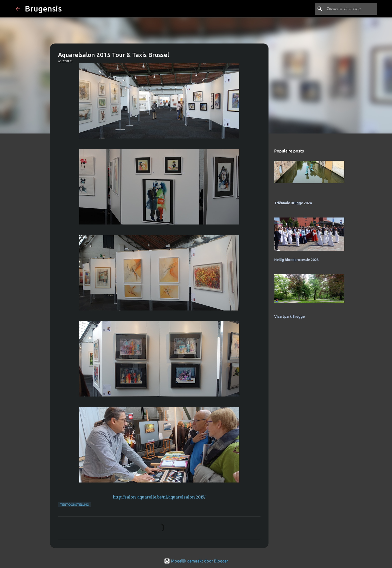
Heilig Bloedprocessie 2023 (296, 260)
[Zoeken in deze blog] (351, 9)
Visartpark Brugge (289, 316)
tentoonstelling (74, 505)
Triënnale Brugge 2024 (293, 203)
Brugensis (43, 8)
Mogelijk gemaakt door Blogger (196, 561)
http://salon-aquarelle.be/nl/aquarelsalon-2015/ (159, 497)
